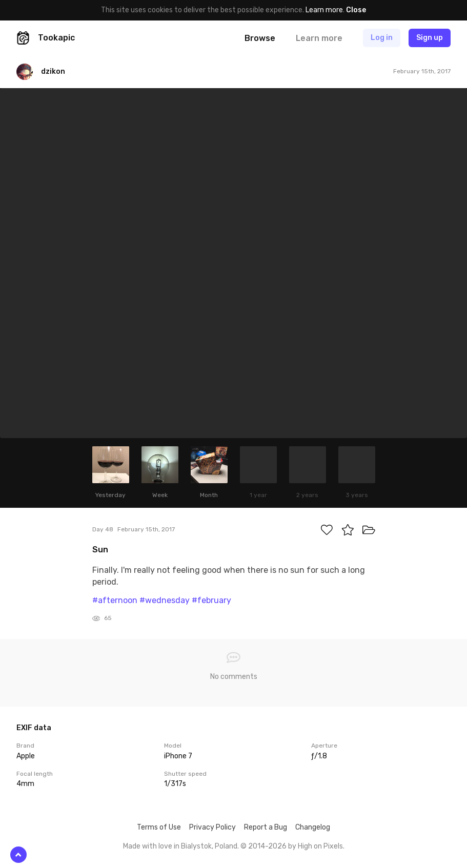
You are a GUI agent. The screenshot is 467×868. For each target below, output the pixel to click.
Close (356, 10)
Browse (260, 38)
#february (211, 600)
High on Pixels (320, 846)
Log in (382, 38)
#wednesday (165, 600)
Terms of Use (159, 827)
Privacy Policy (212, 827)
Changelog (313, 827)
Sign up (430, 38)
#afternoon (115, 600)
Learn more (324, 10)
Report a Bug (266, 827)
